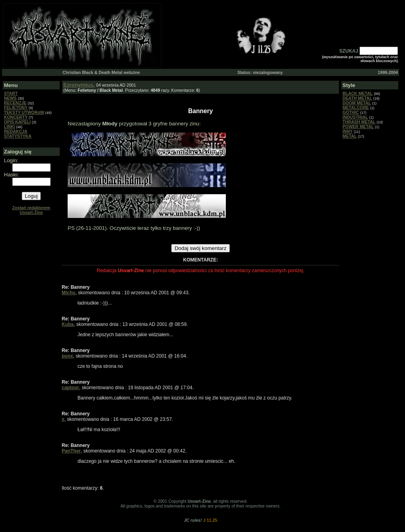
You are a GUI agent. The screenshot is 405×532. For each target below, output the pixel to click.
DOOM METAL (357, 103)
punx (67, 356)
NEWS (10, 98)
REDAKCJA (16, 131)
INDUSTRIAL (355, 117)
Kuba (68, 324)
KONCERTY (16, 117)
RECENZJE (15, 103)
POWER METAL (358, 127)
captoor (70, 388)
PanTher (71, 451)
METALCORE (356, 108)
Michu (69, 293)
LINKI (9, 127)
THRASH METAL (359, 122)
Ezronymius (78, 85)
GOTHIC (351, 112)
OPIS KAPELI (17, 122)
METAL (350, 136)
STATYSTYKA (18, 136)
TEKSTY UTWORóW (24, 112)
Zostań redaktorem (31, 210)
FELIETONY (16, 108)
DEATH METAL (357, 98)
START (11, 93)
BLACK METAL (358, 93)
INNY (347, 131)
